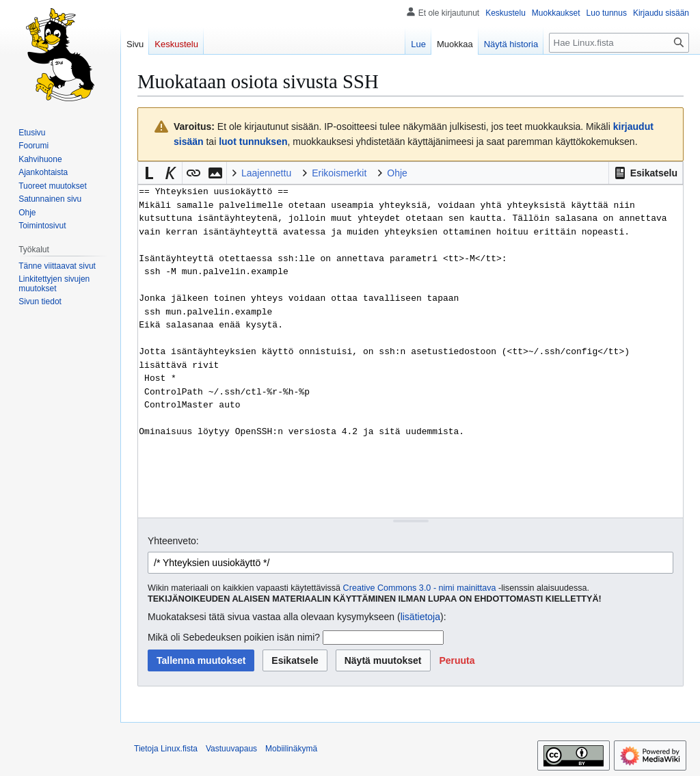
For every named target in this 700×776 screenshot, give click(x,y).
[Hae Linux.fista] (619, 43)
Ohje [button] (397, 173)
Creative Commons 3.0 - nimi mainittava (420, 588)
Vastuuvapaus (231, 749)
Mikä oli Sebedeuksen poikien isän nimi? (234, 637)
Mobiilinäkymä (291, 749)
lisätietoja (420, 617)
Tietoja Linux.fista (166, 749)
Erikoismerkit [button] (339, 173)
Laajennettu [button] (266, 173)
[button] (646, 173)
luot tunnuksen (253, 142)
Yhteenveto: (173, 541)
